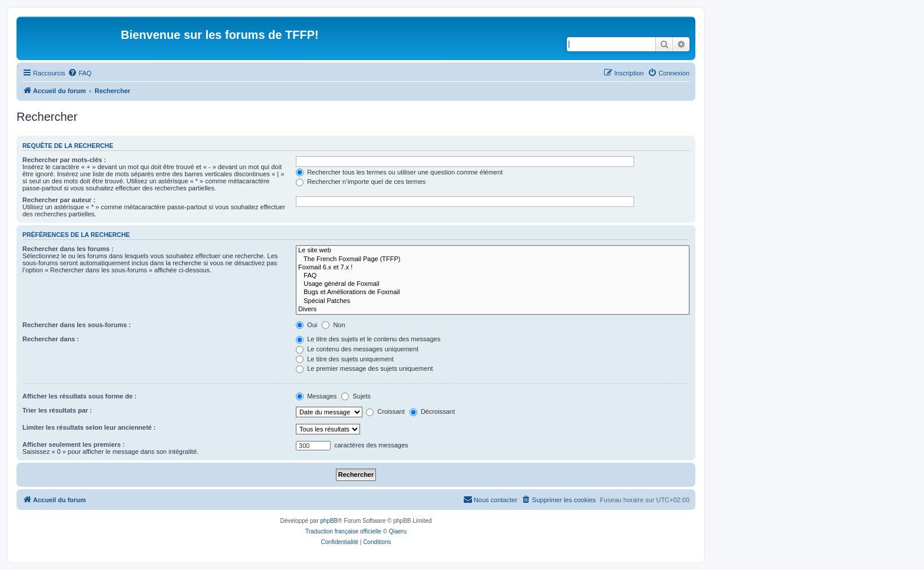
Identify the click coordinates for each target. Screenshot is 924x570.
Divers (493, 309)
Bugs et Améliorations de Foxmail (493, 292)
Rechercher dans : (51, 339)
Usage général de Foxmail (493, 284)
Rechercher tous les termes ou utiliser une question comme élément (399, 172)
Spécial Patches (493, 301)
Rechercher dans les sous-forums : (77, 325)
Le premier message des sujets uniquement (364, 368)
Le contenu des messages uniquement (357, 349)
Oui (306, 325)
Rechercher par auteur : (59, 200)
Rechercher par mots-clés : (64, 160)
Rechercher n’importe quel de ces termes (361, 182)
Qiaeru (398, 531)
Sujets (356, 396)
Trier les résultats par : (57, 410)
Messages (316, 396)
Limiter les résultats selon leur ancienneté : (89, 427)
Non (333, 325)
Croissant (385, 411)
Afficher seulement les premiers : (74, 444)
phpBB (329, 521)
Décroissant (432, 411)
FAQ (493, 276)
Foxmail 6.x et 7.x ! (493, 268)
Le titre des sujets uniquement (345, 359)
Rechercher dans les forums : (68, 249)
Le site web (493, 251)
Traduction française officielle (343, 531)
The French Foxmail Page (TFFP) (493, 259)
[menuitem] (80, 73)
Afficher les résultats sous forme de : (80, 396)
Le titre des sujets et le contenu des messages (368, 339)
